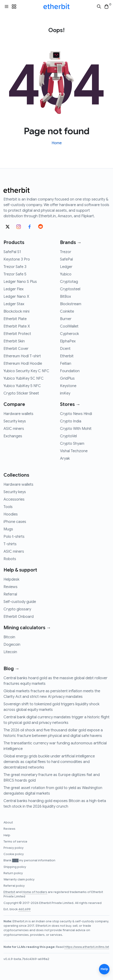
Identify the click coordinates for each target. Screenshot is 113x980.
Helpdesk (11, 579)
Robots (10, 559)
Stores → (70, 404)
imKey (65, 393)
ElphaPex (68, 341)
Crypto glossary (17, 609)
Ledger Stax (14, 304)
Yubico (66, 274)
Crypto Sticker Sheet (21, 393)
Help (7, 835)
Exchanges (13, 436)
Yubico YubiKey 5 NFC (22, 386)
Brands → (71, 242)
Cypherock (69, 334)
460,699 (25, 909)
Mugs (8, 529)
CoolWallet (69, 326)
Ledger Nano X (16, 297)
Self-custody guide (20, 602)
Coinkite (67, 311)
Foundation (70, 371)
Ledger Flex (14, 289)
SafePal (66, 259)
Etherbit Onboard (19, 617)
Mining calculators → (27, 628)
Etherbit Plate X (17, 326)
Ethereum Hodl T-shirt (22, 356)
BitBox (65, 297)
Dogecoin (12, 645)
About (8, 823)
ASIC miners (14, 429)
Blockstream (71, 304)
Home (57, 143)
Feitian (66, 364)
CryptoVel (68, 436)
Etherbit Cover (16, 349)
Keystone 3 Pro (17, 259)
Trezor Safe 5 (15, 274)
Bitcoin (9, 637)
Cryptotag (69, 282)
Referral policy (14, 886)
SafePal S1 (12, 252)
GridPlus (67, 378)
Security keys (15, 421)
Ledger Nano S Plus (20, 282)
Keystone (68, 386)
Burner (66, 319)
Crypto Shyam (72, 444)
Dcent (65, 349)
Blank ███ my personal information (29, 860)
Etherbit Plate (15, 319)
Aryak (65, 458)
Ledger (66, 267)
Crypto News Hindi (76, 414)
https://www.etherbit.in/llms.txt (87, 947)
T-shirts (10, 544)
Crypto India (71, 421)
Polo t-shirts (14, 537)
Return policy (13, 873)
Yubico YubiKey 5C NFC (24, 378)
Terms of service (15, 842)
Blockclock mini (16, 311)
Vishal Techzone (74, 451)
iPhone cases (15, 522)
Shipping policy (15, 867)
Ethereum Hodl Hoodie (23, 364)
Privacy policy (14, 848)
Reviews (11, 587)
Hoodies (11, 514)
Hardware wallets (18, 414)
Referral (10, 594)
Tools (8, 507)
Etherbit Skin (14, 341)
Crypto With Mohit (76, 429)
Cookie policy (14, 854)
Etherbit (67, 356)
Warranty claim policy (19, 880)
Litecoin (10, 652)
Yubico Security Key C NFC (26, 371)
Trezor (66, 252)
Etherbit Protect (17, 334)
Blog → (11, 669)
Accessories (14, 499)
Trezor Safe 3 (15, 267)
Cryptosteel (70, 289)
